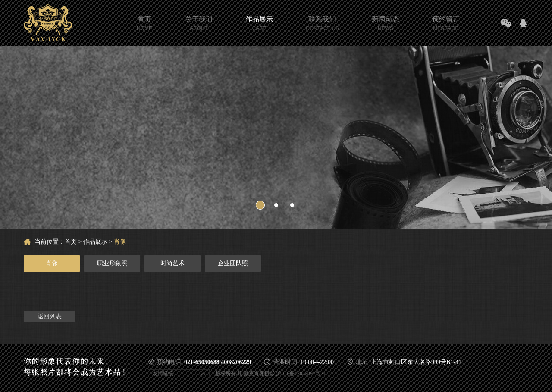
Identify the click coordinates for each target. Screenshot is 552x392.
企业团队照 (233, 263)
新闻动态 (386, 20)
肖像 (120, 242)
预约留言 (446, 20)
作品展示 (259, 20)
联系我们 (322, 20)
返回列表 (50, 316)
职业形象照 (112, 263)
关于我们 (199, 20)
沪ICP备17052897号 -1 (301, 373)
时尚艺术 (172, 263)
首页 (144, 20)
